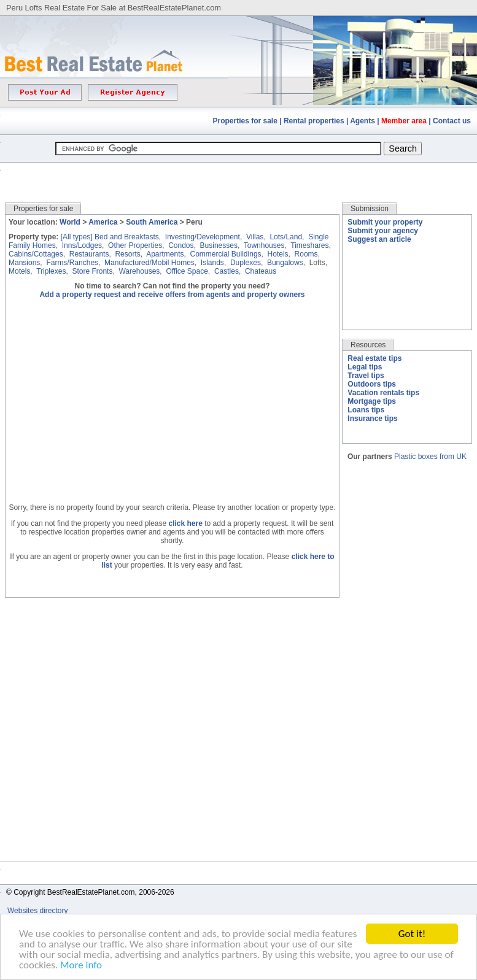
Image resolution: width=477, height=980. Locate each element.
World (70, 222)
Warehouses (139, 271)
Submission (370, 209)
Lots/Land (286, 237)
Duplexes (246, 263)
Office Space (187, 271)
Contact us (452, 121)
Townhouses (264, 245)
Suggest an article (379, 239)
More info (81, 966)
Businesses (219, 245)
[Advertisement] (239, 173)
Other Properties (135, 245)
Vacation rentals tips (383, 393)
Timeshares (309, 245)
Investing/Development (203, 237)
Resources (368, 345)
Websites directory (39, 911)
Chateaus (261, 271)
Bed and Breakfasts (127, 237)
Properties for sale (245, 121)
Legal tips (365, 367)
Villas (255, 237)
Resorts (127, 254)
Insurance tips (372, 419)
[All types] (77, 237)
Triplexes (51, 271)
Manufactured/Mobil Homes (149, 263)
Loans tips (366, 410)
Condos (181, 245)
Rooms (306, 254)
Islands (212, 263)
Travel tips (366, 376)
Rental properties (314, 121)
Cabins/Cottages (36, 254)
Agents (363, 121)
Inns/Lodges (82, 245)
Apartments (165, 254)
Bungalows (285, 263)
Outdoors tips (372, 384)
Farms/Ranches (72, 263)
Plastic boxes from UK (430, 457)
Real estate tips (374, 358)
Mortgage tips (372, 401)
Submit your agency (383, 231)
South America (152, 222)
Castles (227, 271)
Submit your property (385, 222)
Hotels (278, 254)
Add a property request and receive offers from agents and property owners (172, 295)
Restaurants (89, 254)
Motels (19, 271)
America (103, 222)
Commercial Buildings (226, 254)
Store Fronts (92, 271)
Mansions (24, 263)
